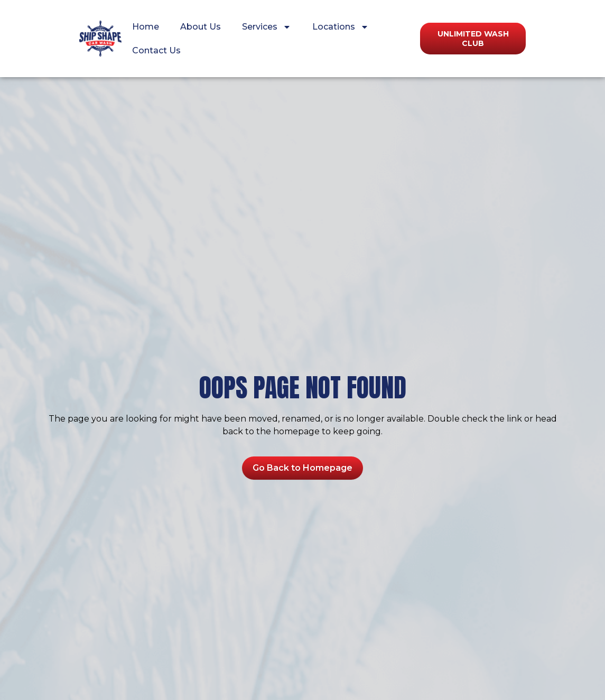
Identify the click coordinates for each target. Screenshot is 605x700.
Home (146, 27)
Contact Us (156, 50)
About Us (201, 27)
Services (267, 27)
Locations (341, 27)
